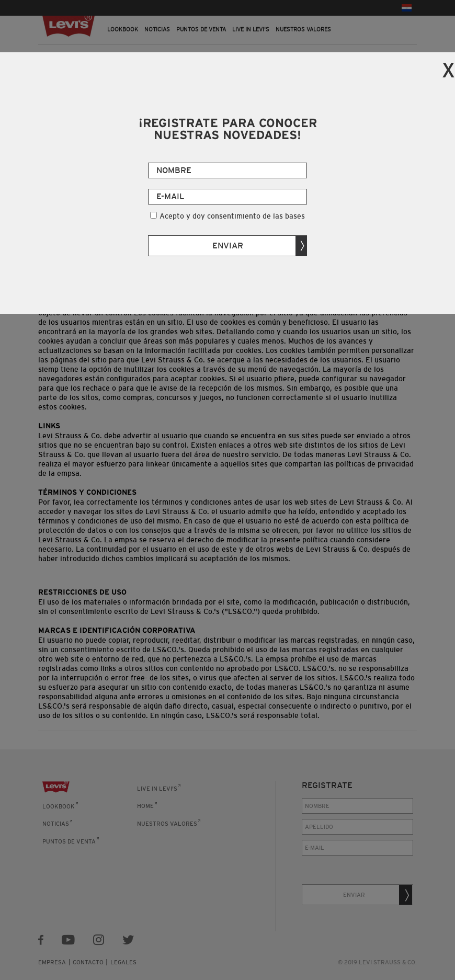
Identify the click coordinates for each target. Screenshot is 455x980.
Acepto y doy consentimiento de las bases (232, 216)
